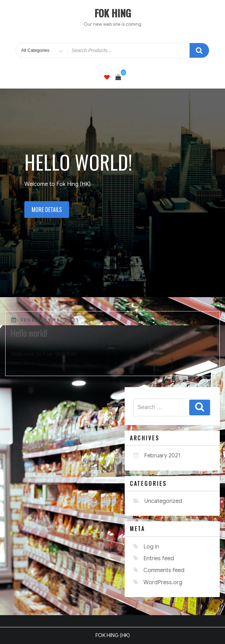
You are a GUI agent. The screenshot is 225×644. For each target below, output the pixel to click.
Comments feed (164, 570)
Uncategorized (163, 501)
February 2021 (162, 456)
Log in (151, 547)
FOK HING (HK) (113, 635)
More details (47, 210)
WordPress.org (163, 582)
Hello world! (29, 333)
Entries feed (159, 559)
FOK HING (113, 13)
